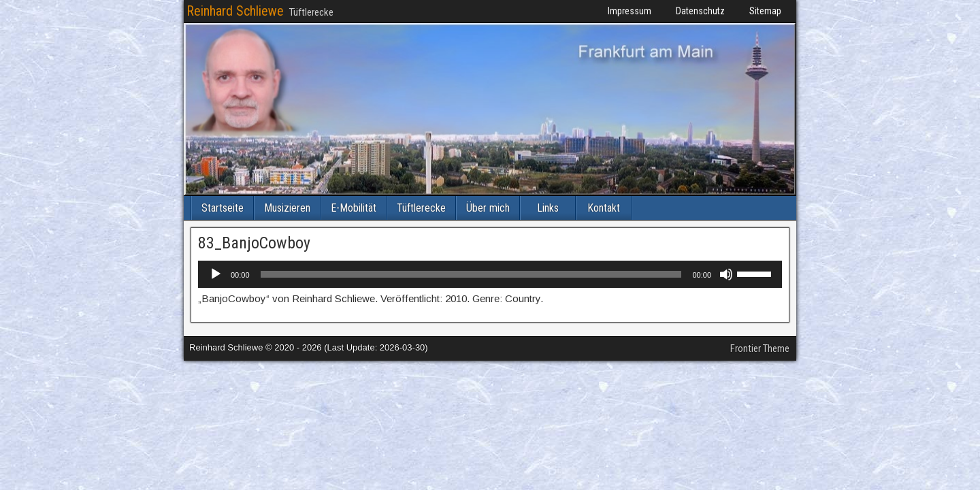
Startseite (223, 208)
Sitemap (765, 11)
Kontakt (604, 208)
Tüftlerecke (421, 208)
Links (548, 208)
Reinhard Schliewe (235, 11)
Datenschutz (700, 11)
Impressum (630, 11)
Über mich (488, 208)
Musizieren (287, 208)
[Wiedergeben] (216, 274)
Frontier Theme (760, 348)
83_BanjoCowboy (254, 243)
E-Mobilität (354, 208)
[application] (490, 274)
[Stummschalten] (726, 274)
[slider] (471, 274)
